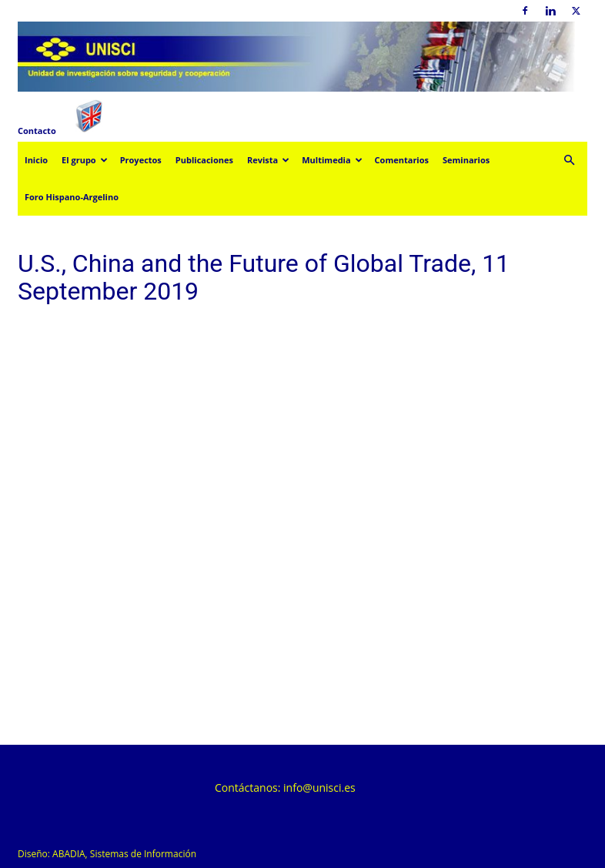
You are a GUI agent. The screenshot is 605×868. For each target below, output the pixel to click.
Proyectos (141, 160)
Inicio (36, 160)
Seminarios (466, 160)
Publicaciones (204, 160)
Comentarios (402, 160)
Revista (268, 160)
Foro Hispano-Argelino (72, 197)
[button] (569, 161)
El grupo (85, 160)
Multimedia (332, 160)
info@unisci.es (319, 788)
